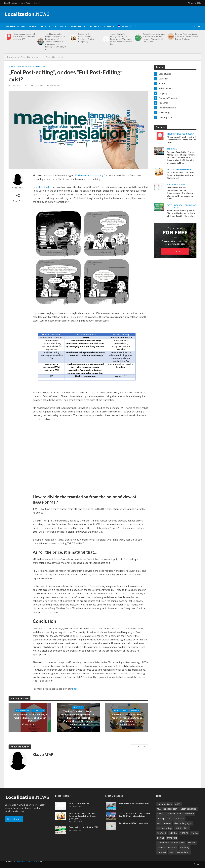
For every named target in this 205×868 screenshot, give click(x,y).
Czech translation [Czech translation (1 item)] (188, 813)
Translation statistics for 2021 (84, 832)
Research (26, 67)
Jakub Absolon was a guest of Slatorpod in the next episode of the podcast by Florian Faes (154, 38)
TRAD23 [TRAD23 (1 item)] (184, 837)
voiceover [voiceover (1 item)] (162, 857)
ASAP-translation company (89, 175)
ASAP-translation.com (27, 866)
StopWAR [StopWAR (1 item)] (161, 837)
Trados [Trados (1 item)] (195, 837)
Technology (38, 67)
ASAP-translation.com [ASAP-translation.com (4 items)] (167, 813)
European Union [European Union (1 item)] (174, 818)
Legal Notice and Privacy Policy (17, 3)
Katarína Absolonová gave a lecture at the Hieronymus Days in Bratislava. (187, 37)
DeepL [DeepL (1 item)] (160, 818)
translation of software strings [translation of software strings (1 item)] (171, 847)
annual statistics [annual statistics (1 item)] (164, 808)
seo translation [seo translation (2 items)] (164, 828)
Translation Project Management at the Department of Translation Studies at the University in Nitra (121, 39)
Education (14, 67)
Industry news (22, 710)
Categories (60, 26)
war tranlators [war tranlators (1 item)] (183, 857)
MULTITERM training (79, 808)
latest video (45, 187)
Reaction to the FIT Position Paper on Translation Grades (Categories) (86, 38)
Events (170, 205)
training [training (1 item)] (160, 842)
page (75, 689)
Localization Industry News (22, 26)
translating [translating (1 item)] (172, 842)
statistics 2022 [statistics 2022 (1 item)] (182, 833)
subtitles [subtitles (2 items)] (173, 837)
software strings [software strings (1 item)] (164, 833)
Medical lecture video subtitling (134, 808)
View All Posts (140, 746)
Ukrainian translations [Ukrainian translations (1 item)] (167, 852)
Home (10, 57)
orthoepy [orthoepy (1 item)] (161, 823)
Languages (77, 26)
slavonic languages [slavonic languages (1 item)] (183, 828)
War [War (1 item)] (171, 857)
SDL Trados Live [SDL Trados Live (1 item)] (176, 823)
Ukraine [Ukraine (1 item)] (192, 847)
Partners (94, 26)
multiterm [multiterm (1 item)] (189, 818)
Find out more (14, 823)
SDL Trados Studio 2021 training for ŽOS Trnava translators (135, 819)
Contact (37, 3)
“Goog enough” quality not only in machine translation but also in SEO (24, 37)
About (44, 26)
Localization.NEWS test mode (134, 828)
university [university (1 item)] (185, 852)
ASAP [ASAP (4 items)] (178, 808)
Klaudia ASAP (18, 188)
